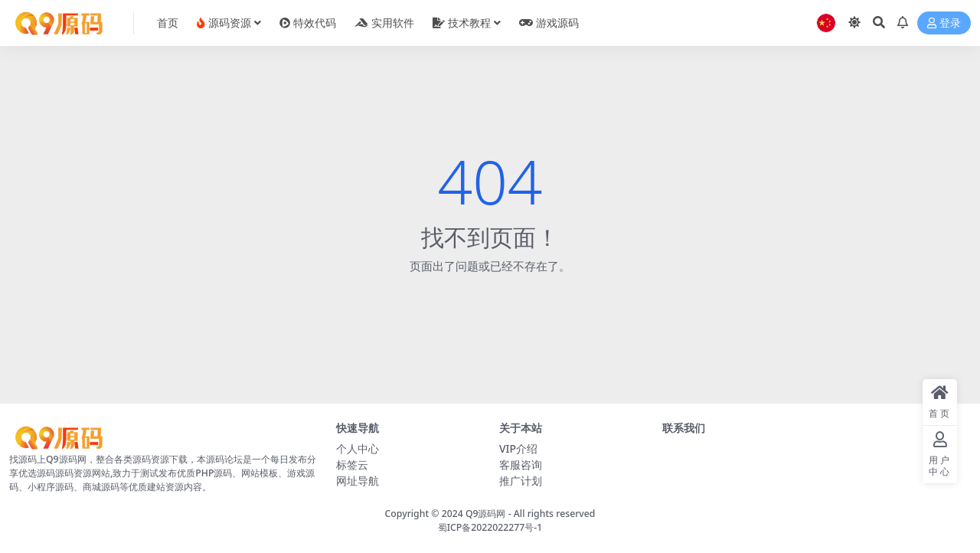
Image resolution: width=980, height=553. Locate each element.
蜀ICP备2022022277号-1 (490, 527)
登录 (944, 23)
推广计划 (521, 481)
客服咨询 (521, 465)
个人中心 (358, 448)
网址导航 (358, 481)
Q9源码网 (486, 514)
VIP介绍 (518, 448)
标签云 (352, 465)
